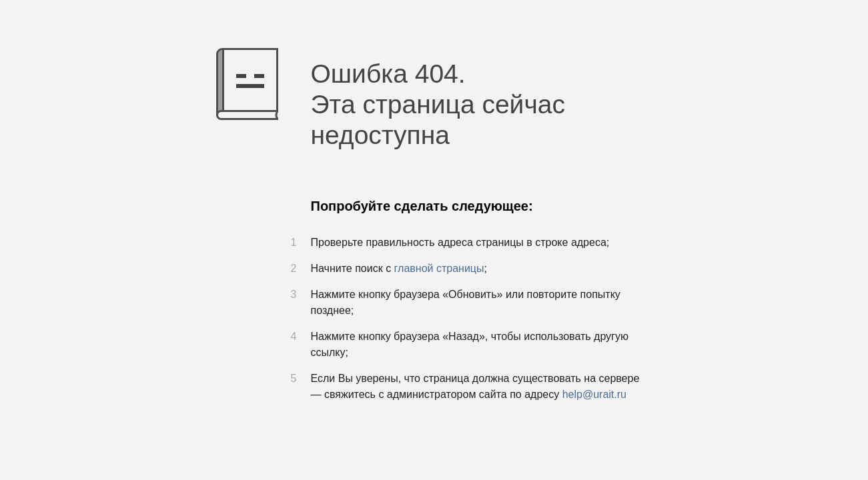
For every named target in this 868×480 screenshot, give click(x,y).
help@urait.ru (594, 394)
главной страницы (439, 268)
